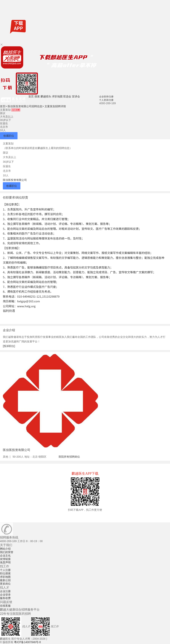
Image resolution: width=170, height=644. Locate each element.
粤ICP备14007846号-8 (27, 642)
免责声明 (5, 562)
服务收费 (5, 598)
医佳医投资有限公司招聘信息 (26, 106)
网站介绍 (5, 549)
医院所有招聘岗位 (69, 457)
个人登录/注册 (106, 100)
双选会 (67, 96)
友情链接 (5, 559)
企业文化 (5, 556)
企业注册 (5, 591)
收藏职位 (9, 136)
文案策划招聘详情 (55, 106)
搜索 (37, 96)
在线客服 (5, 606)
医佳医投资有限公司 (15, 180)
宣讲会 (76, 96)
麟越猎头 (46, 96)
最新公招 (5, 580)
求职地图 (57, 96)
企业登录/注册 (106, 97)
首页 (31, 96)
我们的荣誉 (7, 552)
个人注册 (5, 570)
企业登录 (5, 595)
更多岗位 (5, 584)
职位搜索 (5, 573)
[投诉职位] (9, 346)
